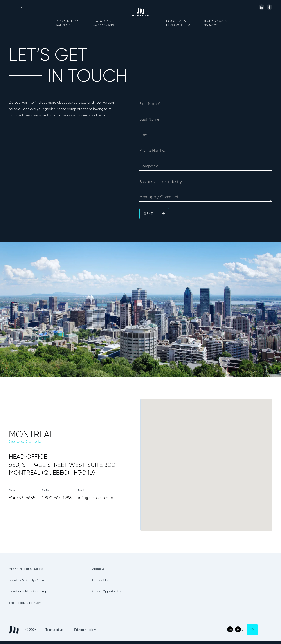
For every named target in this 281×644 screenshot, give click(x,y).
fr (21, 7)
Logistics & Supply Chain (104, 23)
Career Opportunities (114, 593)
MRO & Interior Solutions (68, 23)
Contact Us (104, 581)
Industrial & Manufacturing (179, 23)
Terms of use (55, 632)
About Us (101, 569)
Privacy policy (85, 632)
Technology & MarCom (215, 23)
